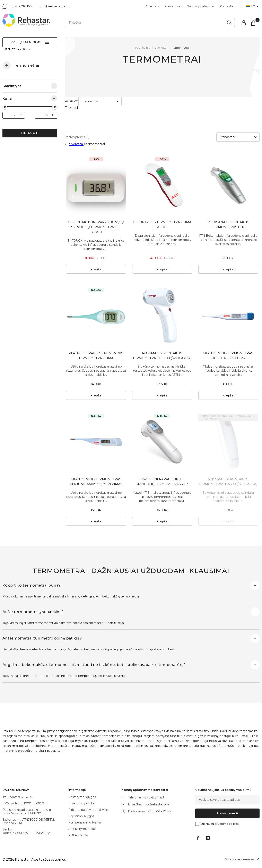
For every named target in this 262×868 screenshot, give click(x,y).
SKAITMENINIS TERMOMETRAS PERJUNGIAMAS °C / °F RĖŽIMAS (96, 473)
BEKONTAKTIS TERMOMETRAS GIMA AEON (162, 207)
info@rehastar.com (55, 6)
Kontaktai (227, 6)
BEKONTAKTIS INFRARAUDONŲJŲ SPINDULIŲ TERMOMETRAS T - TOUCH (96, 209)
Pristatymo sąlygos (82, 797)
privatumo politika (227, 824)
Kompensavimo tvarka (85, 822)
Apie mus (152, 6)
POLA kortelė (78, 835)
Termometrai (181, 48)
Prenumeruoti (227, 813)
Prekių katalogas (26, 42)
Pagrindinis (142, 48)
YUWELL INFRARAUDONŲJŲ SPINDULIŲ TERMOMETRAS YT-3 (162, 473)
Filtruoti (30, 129)
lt (251, 6)
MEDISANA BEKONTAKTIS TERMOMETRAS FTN (228, 207)
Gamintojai (173, 6)
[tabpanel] (96, 167)
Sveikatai (7, 62)
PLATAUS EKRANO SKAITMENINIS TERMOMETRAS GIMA (96, 340)
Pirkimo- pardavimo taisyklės (89, 810)
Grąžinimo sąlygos (81, 816)
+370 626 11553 (22, 6)
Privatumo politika (81, 803)
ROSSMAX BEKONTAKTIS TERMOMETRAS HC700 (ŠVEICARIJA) (162, 343)
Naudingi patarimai (200, 6)
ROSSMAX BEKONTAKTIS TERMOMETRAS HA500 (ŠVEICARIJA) (228, 476)
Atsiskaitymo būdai (82, 829)
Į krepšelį (96, 254)
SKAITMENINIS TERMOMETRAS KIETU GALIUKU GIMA (228, 340)
